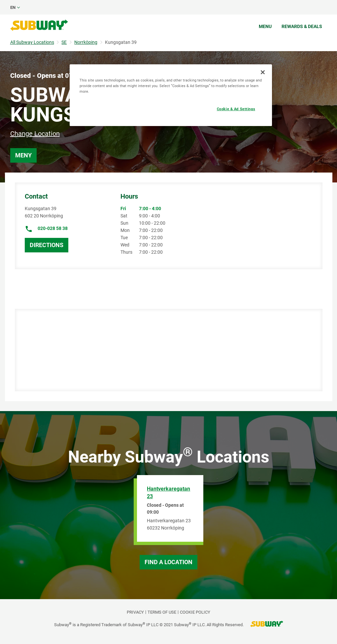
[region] (171, 95)
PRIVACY (135, 612)
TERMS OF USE (162, 612)
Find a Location (168, 562)
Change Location (35, 134)
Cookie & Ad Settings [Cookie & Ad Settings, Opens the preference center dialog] (236, 109)
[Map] (166, 350)
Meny (23, 155)
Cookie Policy (195, 612)
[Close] (263, 72)
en (13, 7)
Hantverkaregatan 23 (168, 493)
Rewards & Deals (302, 26)
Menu (265, 26)
